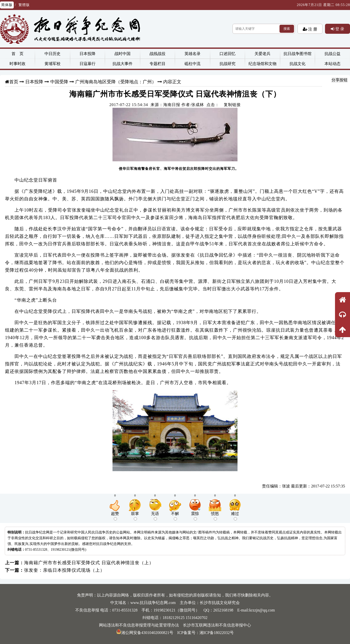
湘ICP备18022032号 (217, 633)
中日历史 (52, 54)
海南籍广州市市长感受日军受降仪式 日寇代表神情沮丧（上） (89, 563)
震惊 (195, 516)
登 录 (339, 29)
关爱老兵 (262, 54)
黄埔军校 (52, 64)
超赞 (115, 516)
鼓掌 (135, 516)
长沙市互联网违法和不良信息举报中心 (217, 625)
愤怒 (215, 516)
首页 (14, 82)
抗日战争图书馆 (297, 54)
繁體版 (24, 5)
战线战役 (157, 54)
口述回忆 (227, 54)
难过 (235, 516)
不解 (175, 516)
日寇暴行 (87, 64)
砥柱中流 (192, 64)
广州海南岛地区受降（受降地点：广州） (116, 82)
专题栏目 (157, 64)
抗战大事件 (122, 64)
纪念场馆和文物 (262, 64)
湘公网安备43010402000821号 (145, 633)
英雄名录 (192, 54)
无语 (155, 516)
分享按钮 (339, 80)
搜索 (287, 29)
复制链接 (232, 105)
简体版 (7, 5)
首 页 (17, 54)
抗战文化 (297, 64)
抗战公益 (332, 54)
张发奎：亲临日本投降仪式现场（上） (64, 570)
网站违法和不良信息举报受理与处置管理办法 (139, 625)
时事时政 (17, 64)
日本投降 (87, 54)
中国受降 (59, 82)
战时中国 (122, 54)
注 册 (312, 29)
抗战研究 (227, 64)
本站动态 (332, 64)
